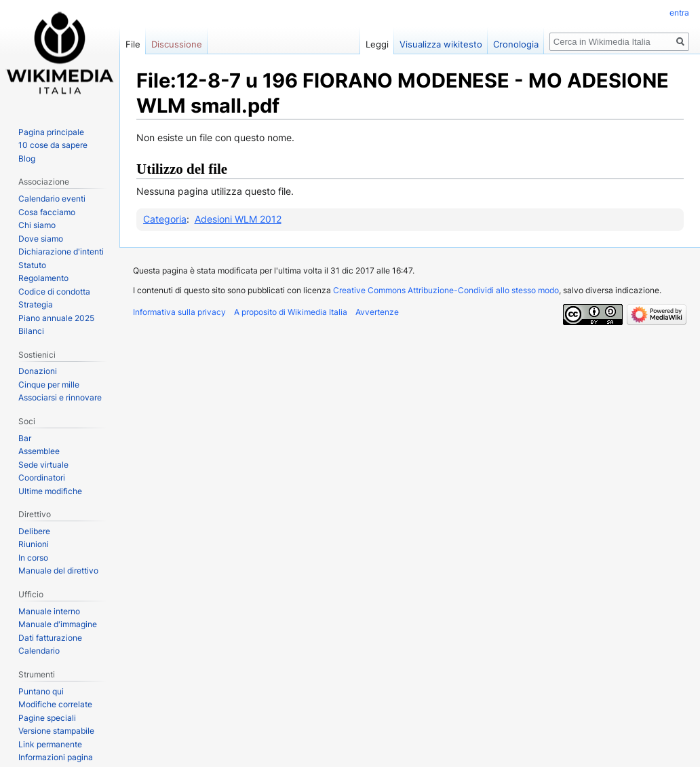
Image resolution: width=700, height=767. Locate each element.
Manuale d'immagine (58, 624)
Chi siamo (37, 225)
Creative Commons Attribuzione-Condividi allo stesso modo (446, 290)
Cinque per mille (49, 385)
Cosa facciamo (47, 212)
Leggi (377, 44)
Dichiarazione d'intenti (61, 251)
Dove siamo (41, 239)
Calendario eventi (52, 199)
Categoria (165, 219)
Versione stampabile (56, 731)
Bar (25, 438)
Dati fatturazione (50, 638)
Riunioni (34, 544)
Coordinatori (42, 478)
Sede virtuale (43, 465)
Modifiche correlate (55, 704)
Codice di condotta (54, 292)
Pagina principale (51, 132)
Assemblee (39, 451)
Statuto (32, 265)
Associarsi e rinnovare (60, 397)
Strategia (36, 304)
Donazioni (38, 371)
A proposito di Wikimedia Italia (291, 312)
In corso (33, 558)
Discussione (177, 44)
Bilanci (31, 331)
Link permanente (50, 744)
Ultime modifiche (50, 491)
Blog (27, 158)
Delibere (34, 531)
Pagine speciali (47, 718)
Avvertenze (377, 312)
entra (679, 13)
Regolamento (43, 278)
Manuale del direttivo (58, 570)
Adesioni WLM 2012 (238, 219)
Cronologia (516, 44)
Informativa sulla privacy (179, 312)
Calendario (39, 651)
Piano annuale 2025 (56, 318)
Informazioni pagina (56, 757)
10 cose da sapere (53, 145)
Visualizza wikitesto (441, 44)
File (133, 44)
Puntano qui (41, 691)
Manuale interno (49, 611)
